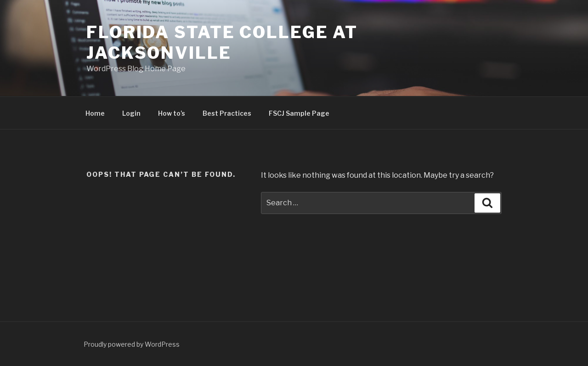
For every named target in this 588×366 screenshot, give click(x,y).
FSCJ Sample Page (299, 113)
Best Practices (227, 113)
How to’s (172, 113)
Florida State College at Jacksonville (222, 42)
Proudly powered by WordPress (132, 344)
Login (131, 113)
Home (95, 113)
